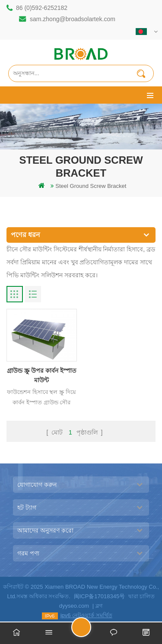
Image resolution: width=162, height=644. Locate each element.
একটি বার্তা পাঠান (91, 631)
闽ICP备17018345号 (100, 596)
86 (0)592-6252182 (42, 8)
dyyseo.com (74, 606)
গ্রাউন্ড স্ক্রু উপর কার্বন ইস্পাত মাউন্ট (42, 375)
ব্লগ (99, 606)
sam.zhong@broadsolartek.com (73, 19)
